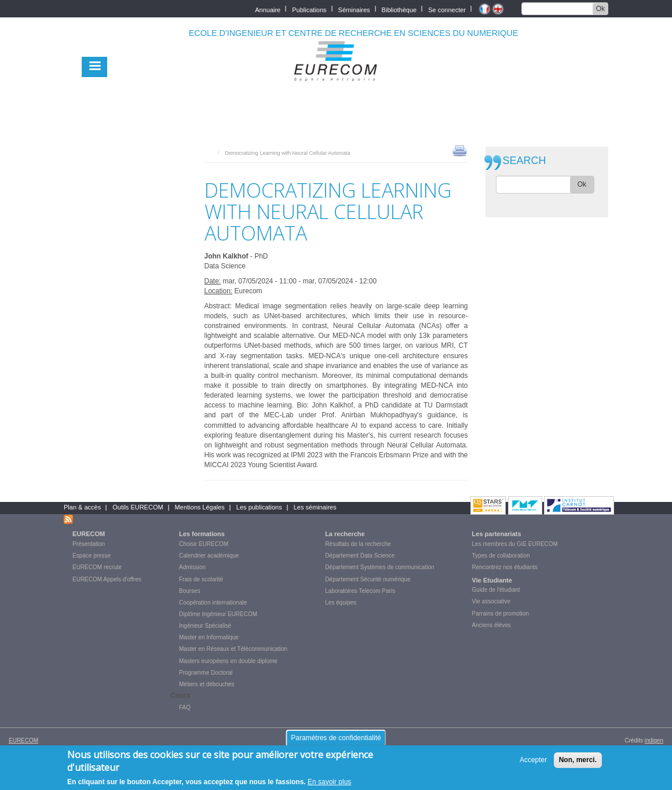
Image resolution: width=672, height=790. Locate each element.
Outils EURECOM (138, 507)
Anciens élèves (492, 625)
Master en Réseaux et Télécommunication (233, 649)
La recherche (345, 534)
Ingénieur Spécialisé (205, 626)
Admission (192, 567)
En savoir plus (329, 782)
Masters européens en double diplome (228, 661)
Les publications (259, 507)
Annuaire (268, 9)
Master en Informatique (209, 637)
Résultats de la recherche (358, 544)
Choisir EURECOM (204, 544)
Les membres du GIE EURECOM (515, 544)
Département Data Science (360, 556)
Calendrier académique (209, 556)
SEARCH (525, 161)
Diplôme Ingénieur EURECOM (218, 614)
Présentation (89, 544)
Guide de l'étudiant (496, 590)
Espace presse (92, 556)
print (460, 150)
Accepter (533, 760)
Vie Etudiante (492, 580)
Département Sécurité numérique (368, 579)
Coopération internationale (213, 602)
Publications (309, 9)
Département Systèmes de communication (379, 567)
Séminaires (354, 9)
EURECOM (89, 534)
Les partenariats (497, 534)
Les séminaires (315, 507)
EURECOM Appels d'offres (107, 579)
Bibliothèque (399, 9)
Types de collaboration (501, 556)
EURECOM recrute (97, 567)
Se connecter (447, 9)
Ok (600, 9)
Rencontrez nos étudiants (505, 567)
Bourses (190, 591)
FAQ (185, 707)
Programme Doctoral (206, 673)
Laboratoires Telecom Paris (360, 591)
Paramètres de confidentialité (336, 738)
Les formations (202, 534)
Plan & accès (82, 507)
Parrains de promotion (501, 614)
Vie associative (492, 601)
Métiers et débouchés (207, 684)
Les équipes (341, 602)
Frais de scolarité (201, 579)
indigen (654, 740)
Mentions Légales (200, 507)
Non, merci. (578, 760)
